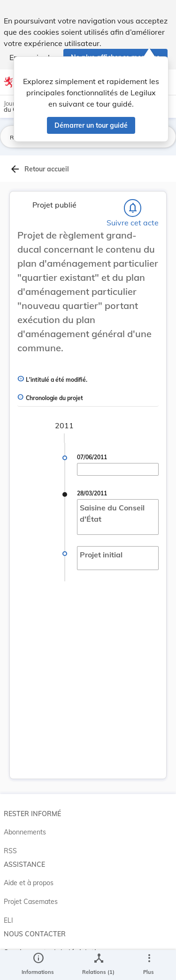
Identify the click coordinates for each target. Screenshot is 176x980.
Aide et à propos (29, 883)
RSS (10, 851)
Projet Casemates (31, 902)
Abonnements (25, 832)
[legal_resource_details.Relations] (98, 965)
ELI (8, 920)
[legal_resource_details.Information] (38, 965)
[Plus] (149, 965)
